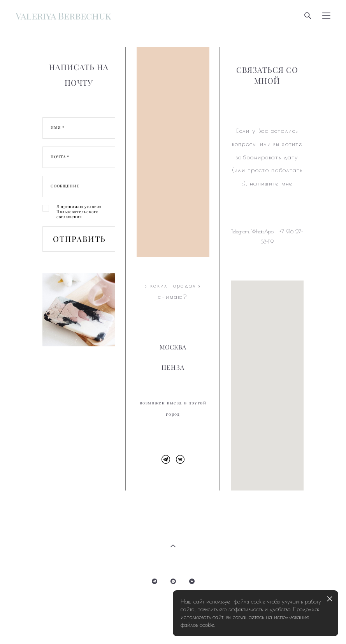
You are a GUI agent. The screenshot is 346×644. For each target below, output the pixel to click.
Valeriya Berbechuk (63, 16)
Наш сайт (192, 602)
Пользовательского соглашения (77, 214)
